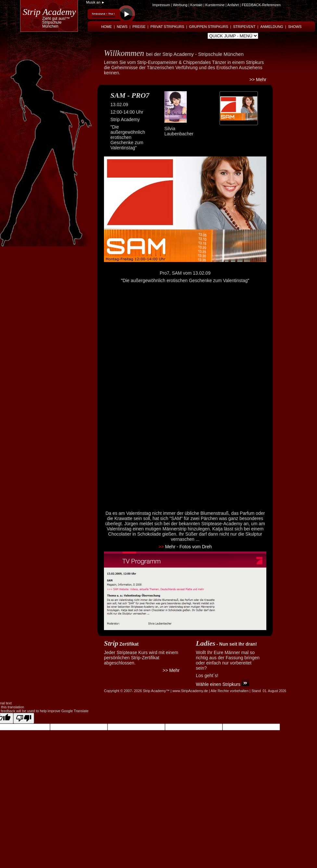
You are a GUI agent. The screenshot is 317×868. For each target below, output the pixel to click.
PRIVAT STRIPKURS (167, 27)
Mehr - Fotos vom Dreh (185, 547)
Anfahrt (233, 5)
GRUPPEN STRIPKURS (209, 27)
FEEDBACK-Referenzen (261, 5)
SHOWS (295, 27)
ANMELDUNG (272, 27)
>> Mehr (258, 80)
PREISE (139, 27)
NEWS (122, 27)
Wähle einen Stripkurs (218, 684)
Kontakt (197, 5)
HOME (106, 27)
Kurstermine (215, 5)
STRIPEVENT (244, 27)
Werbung (180, 5)
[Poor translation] (24, 718)
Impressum (161, 5)
